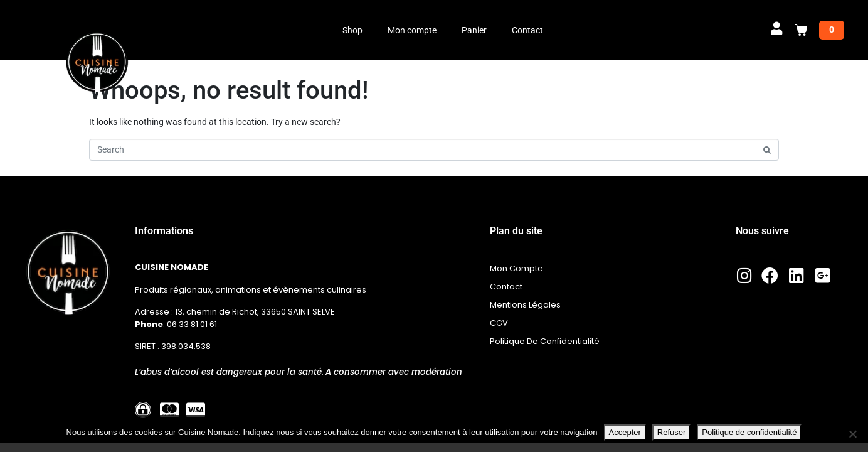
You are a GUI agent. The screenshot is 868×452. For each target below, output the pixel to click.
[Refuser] (852, 434)
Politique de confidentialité (749, 432)
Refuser (672, 432)
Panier (474, 30)
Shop (352, 30)
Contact (527, 30)
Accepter (625, 432)
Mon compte (412, 30)
